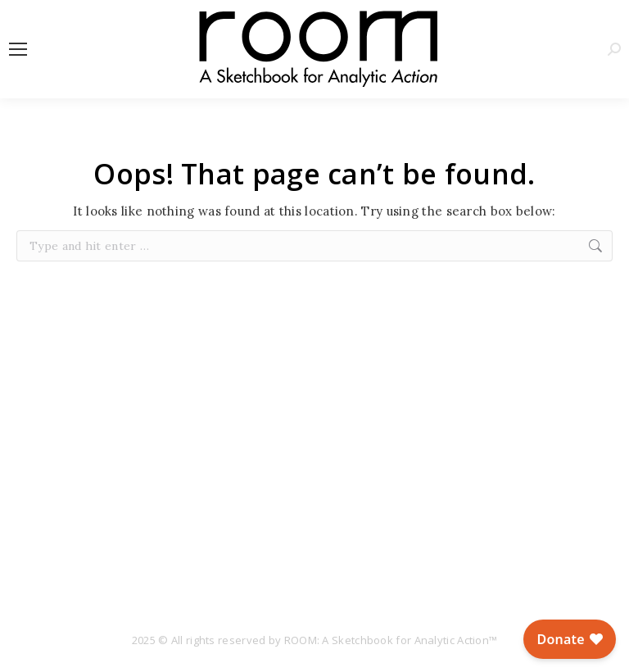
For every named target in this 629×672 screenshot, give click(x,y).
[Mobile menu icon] (18, 49)
